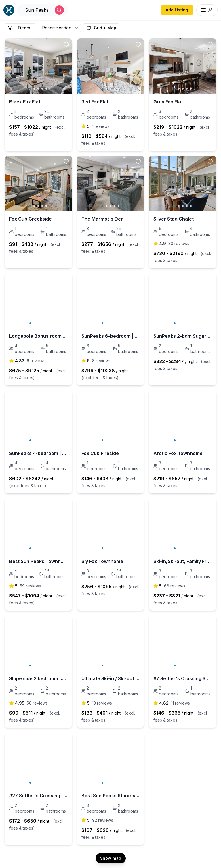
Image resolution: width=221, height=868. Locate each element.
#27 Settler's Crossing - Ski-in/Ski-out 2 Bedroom (38, 796)
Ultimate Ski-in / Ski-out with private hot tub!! (111, 678)
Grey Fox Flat (168, 102)
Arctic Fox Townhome (178, 453)
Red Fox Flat (95, 102)
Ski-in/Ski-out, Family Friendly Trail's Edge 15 (183, 561)
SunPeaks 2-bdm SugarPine (183, 336)
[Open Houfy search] (43, 10)
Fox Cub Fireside (100, 453)
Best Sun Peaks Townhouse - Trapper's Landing (38, 561)
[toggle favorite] (66, 45)
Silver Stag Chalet (174, 219)
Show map (111, 858)
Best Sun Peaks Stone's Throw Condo (111, 796)
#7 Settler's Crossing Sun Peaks (183, 678)
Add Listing (177, 10)
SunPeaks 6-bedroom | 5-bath (111, 336)
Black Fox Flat (25, 102)
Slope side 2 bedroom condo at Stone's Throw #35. (38, 678)
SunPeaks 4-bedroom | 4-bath (38, 453)
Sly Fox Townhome (102, 561)
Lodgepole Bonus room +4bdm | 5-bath (38, 336)
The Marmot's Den (103, 219)
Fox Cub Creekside (31, 219)
